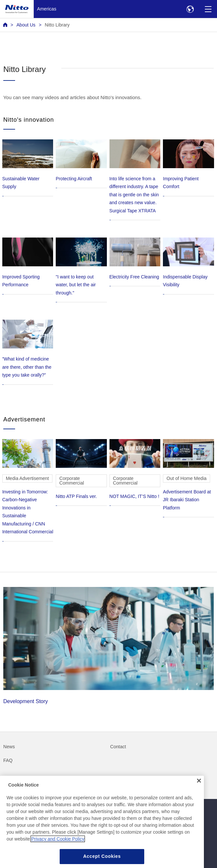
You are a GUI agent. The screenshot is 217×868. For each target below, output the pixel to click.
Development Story (108, 646)
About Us (26, 25)
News (9, 747)
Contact (118, 747)
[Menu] (208, 9)
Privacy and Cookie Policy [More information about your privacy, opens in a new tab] (58, 848)
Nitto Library (57, 25)
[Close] (199, 789)
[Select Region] (190, 9)
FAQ (8, 760)
